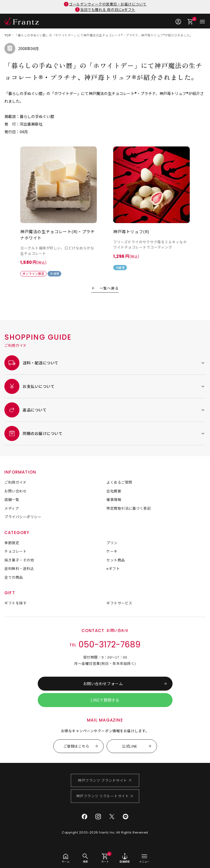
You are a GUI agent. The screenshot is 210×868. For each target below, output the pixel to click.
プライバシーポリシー (23, 517)
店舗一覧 (12, 499)
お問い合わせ (15, 491)
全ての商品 (14, 577)
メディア (12, 508)
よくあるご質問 (119, 482)
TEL (105, 645)
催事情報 (114, 499)
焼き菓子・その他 (19, 560)
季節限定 (12, 543)
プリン (112, 543)
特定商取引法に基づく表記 (129, 508)
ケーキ (112, 551)
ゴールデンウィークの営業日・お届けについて (108, 4)
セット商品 (116, 560)
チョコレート (15, 551)
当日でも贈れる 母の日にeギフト (108, 9)
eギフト (113, 568)
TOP (8, 35)
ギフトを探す (15, 603)
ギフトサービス (119, 603)
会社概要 (114, 491)
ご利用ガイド (15, 482)
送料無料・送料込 (19, 568)
